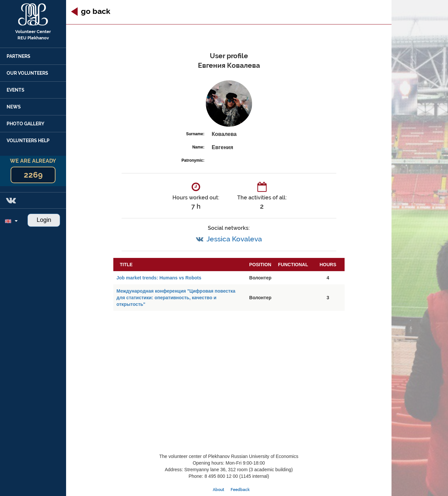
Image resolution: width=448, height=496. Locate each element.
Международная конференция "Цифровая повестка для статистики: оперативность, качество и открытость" (176, 298)
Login (44, 220)
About (219, 490)
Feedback (240, 490)
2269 (33, 175)
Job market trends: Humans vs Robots (159, 278)
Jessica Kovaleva (234, 239)
